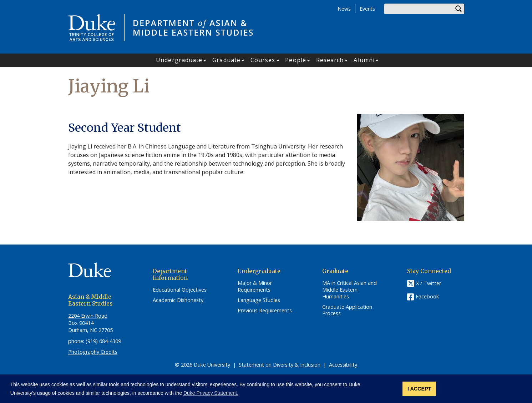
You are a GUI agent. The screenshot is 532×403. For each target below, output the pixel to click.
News (344, 9)
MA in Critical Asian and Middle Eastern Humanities (349, 290)
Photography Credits (93, 352)
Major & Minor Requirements (255, 286)
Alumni (364, 60)
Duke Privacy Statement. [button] (211, 393)
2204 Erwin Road (88, 316)
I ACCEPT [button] (419, 389)
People (296, 60)
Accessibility (343, 365)
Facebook (427, 296)
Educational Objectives (180, 290)
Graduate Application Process (347, 310)
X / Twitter (429, 284)
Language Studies (259, 300)
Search (459, 9)
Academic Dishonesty (178, 300)
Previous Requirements (265, 311)
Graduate (226, 60)
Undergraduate (179, 60)
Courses (263, 60)
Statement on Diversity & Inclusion (280, 365)
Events (367, 9)
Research (330, 60)
